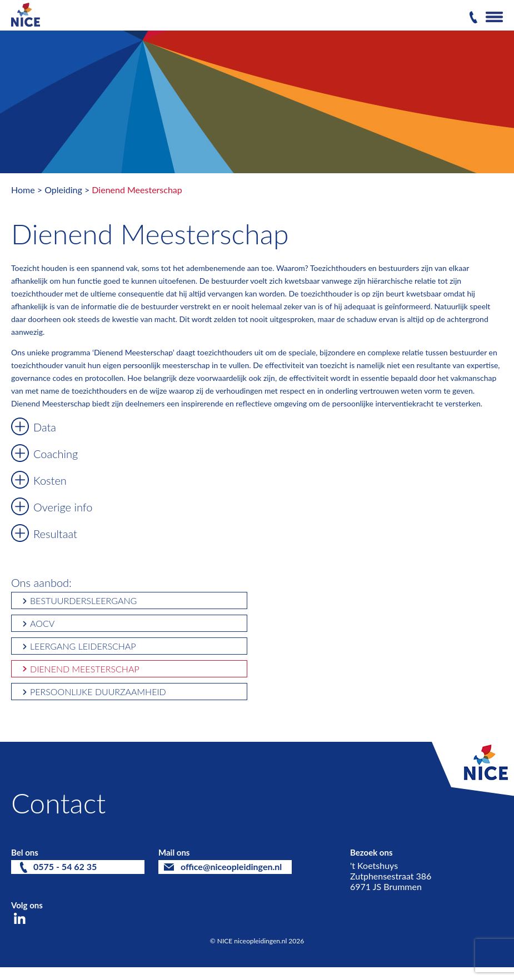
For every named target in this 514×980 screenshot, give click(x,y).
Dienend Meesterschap (137, 190)
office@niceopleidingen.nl (231, 866)
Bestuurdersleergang (83, 600)
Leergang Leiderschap (83, 646)
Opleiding (63, 190)
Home (23, 190)
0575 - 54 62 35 (65, 866)
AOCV (42, 623)
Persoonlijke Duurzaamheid (98, 692)
